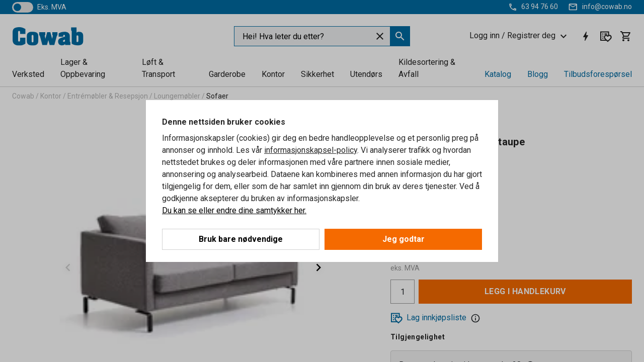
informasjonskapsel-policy (311, 150)
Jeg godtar (404, 239)
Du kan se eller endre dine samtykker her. (234, 210)
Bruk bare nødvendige (241, 239)
